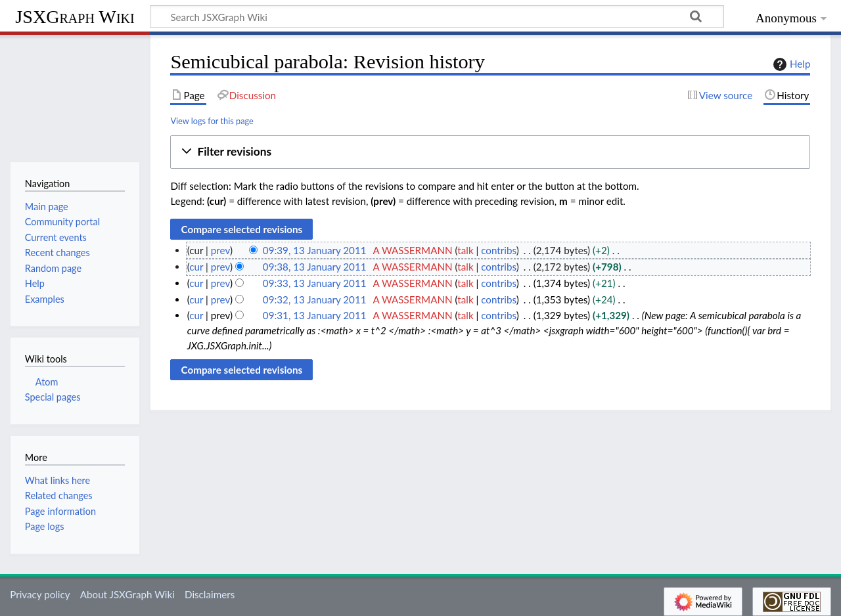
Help (790, 64)
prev (220, 250)
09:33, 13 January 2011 (315, 283)
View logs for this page (212, 121)
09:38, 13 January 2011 (315, 267)
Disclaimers (210, 594)
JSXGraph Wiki (75, 17)
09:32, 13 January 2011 (315, 299)
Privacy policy (40, 594)
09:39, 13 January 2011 (315, 250)
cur (196, 267)
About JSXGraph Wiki (127, 594)
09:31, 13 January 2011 (315, 315)
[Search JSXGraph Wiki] (437, 16)
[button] (490, 152)
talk (465, 250)
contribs (498, 250)
